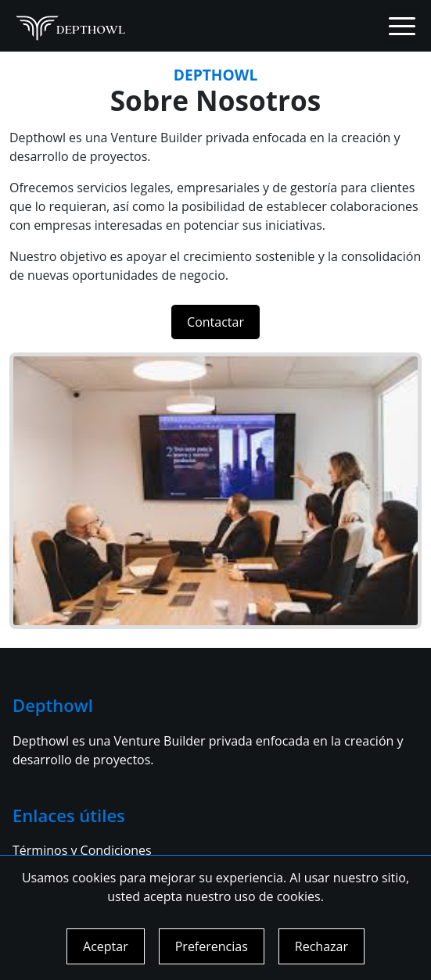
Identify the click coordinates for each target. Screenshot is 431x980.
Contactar (215, 322)
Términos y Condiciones (82, 850)
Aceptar (106, 946)
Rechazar (321, 946)
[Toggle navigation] (402, 26)
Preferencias (212, 946)
